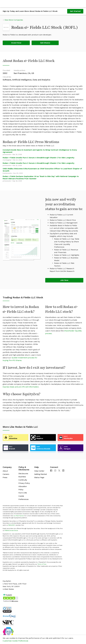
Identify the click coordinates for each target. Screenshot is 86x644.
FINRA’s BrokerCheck (11, 531)
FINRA (10, 525)
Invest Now (16, 43)
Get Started (75, 11)
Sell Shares (45, 43)
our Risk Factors (19, 516)
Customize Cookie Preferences (15, 641)
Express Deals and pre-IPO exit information (21, 387)
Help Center (39, 471)
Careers (6, 474)
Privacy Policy (24, 483)
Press (5, 477)
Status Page (39, 477)
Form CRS (23, 493)
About (5, 471)
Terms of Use (42, 564)
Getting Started (40, 474)
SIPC (14, 525)
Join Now (64, 280)
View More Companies (14, 20)
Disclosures (23, 473)
